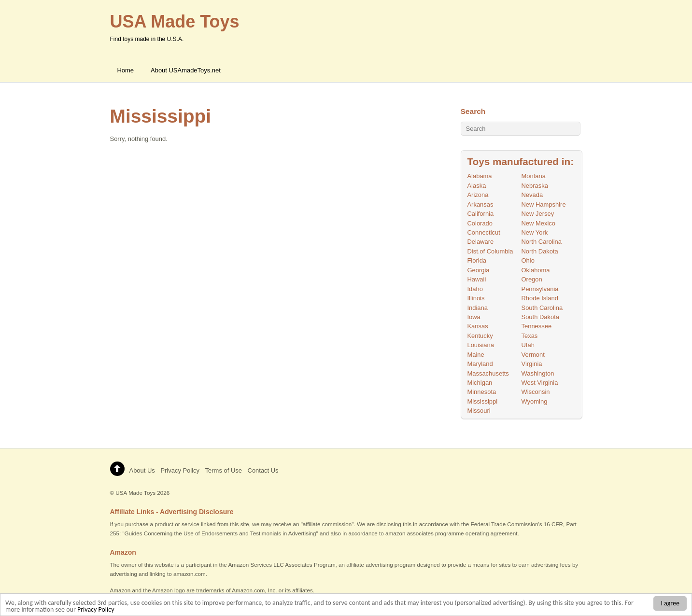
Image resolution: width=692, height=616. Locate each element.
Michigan (480, 383)
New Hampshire (544, 204)
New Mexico (539, 223)
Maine (475, 355)
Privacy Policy (96, 611)
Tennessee (537, 326)
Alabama (479, 176)
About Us (142, 470)
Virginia (532, 364)
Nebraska (535, 186)
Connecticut (483, 232)
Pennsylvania (540, 289)
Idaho (475, 289)
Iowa (473, 317)
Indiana (477, 308)
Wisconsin (536, 392)
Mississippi (482, 401)
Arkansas (480, 204)
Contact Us (263, 470)
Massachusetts (488, 373)
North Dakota (540, 251)
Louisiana (480, 345)
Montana (534, 176)
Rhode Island (540, 298)
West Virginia (540, 383)
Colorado (480, 223)
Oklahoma (536, 270)
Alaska (476, 186)
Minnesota (481, 392)
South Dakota (541, 317)
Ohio (528, 260)
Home (126, 70)
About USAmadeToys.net (186, 70)
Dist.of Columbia (490, 251)
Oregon (532, 279)
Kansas (477, 326)
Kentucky (480, 336)
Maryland (480, 364)
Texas (530, 336)
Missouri (479, 411)
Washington (538, 373)
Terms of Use (224, 470)
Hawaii (476, 279)
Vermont (533, 355)
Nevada (532, 195)
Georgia (478, 270)
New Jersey (538, 214)
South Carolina (542, 308)
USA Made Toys (135, 493)
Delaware (480, 242)
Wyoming (535, 401)
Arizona (478, 195)
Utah (528, 345)
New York (535, 232)
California (480, 214)
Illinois (476, 298)
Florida (477, 260)
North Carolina (542, 242)
